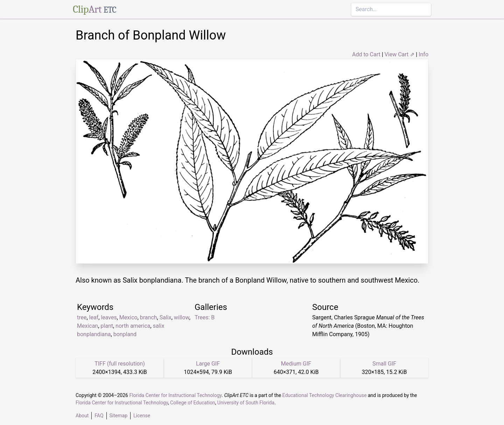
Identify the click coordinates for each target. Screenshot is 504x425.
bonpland (125, 334)
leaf (94, 317)
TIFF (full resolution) (120, 364)
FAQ (99, 416)
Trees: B (205, 317)
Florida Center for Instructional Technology (175, 395)
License (142, 416)
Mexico (128, 317)
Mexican (87, 326)
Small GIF (384, 364)
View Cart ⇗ (400, 54)
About (82, 416)
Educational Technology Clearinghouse (325, 395)
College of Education (193, 403)
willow (182, 317)
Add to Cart (366, 54)
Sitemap (118, 416)
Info (423, 54)
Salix (166, 317)
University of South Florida (246, 403)
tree (82, 317)
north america (133, 326)
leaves (109, 317)
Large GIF (208, 364)
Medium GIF (296, 364)
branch (149, 317)
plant (107, 326)
